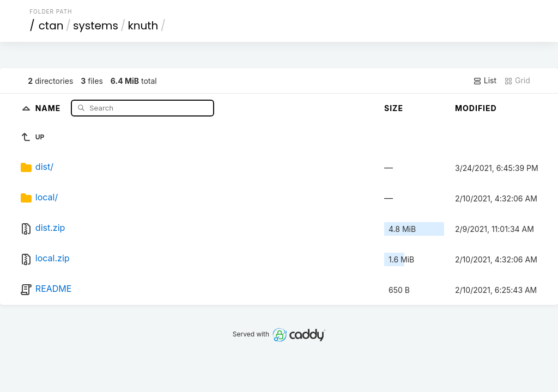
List (485, 81)
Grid (517, 81)
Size (394, 108)
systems (96, 26)
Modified (476, 108)
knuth (143, 26)
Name (49, 108)
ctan (51, 26)
